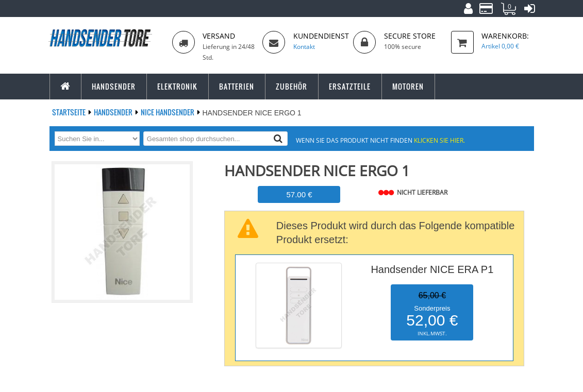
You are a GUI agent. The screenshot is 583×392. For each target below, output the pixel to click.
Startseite (70, 112)
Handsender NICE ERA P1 (432, 269)
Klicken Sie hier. (439, 140)
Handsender (114, 112)
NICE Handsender (168, 112)
